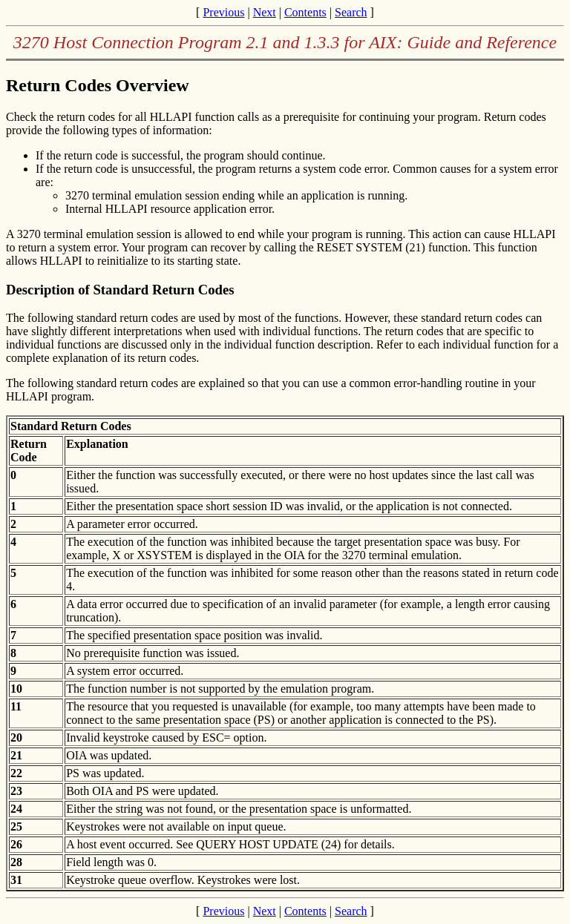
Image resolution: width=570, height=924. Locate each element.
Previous (223, 12)
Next (265, 12)
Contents (305, 12)
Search (351, 12)
